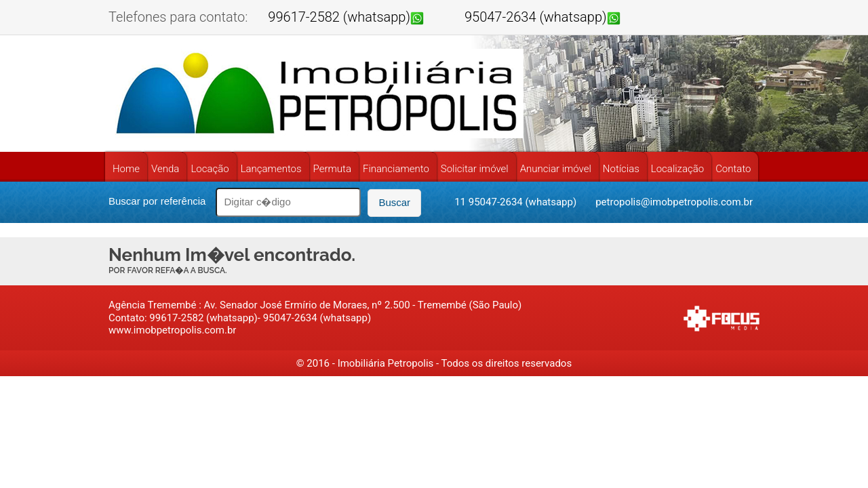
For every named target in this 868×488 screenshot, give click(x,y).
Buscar (394, 202)
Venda (165, 169)
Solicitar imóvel (475, 169)
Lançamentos (271, 169)
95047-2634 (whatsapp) (536, 17)
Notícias (621, 169)
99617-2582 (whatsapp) (339, 17)
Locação (210, 169)
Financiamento (396, 169)
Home (126, 169)
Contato (733, 169)
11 (461, 202)
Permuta (332, 169)
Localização (677, 169)
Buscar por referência (157, 201)
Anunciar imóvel (556, 169)
